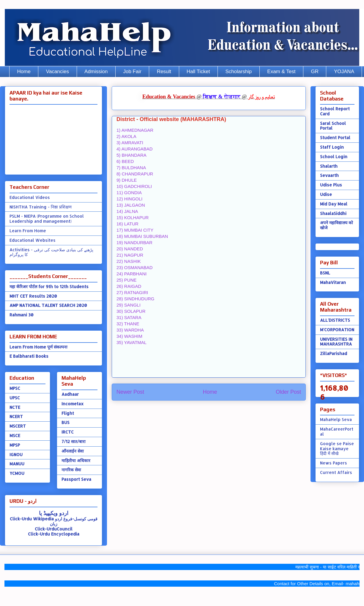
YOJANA (344, 72)
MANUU (17, 464)
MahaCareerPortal (337, 431)
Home (24, 72)
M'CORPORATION (337, 330)
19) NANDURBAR (134, 242)
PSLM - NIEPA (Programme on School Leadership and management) (47, 219)
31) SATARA (129, 317)
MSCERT (18, 426)
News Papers (334, 463)
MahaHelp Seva (336, 419)
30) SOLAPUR (131, 311)
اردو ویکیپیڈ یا (54, 513)
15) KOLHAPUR (133, 218)
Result (164, 72)
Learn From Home (28, 231)
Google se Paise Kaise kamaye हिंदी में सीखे (337, 449)
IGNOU (16, 455)
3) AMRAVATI (130, 143)
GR (315, 72)
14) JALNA (127, 211)
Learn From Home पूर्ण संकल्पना (38, 347)
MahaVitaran (333, 282)
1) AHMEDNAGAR (135, 130)
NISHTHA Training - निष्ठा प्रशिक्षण (41, 207)
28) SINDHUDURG (135, 299)
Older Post (288, 392)
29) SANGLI (129, 305)
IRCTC (68, 432)
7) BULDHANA (131, 168)
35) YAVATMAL (131, 342)
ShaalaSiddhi (333, 213)
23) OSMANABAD (135, 267)
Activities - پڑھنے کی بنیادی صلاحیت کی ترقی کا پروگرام (51, 252)
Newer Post (130, 392)
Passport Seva (76, 479)
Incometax (73, 404)
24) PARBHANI (131, 274)
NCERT (16, 416)
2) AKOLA (126, 136)
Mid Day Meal (334, 204)
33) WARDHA (130, 330)
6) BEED (125, 161)
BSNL (325, 273)
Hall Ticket (198, 72)
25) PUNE (127, 280)
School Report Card (335, 111)
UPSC (15, 398)
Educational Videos (30, 197)
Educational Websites (33, 240)
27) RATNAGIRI (132, 292)
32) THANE (128, 324)
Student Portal (335, 138)
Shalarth (329, 166)
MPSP (15, 445)
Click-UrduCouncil (54, 529)
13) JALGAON (131, 205)
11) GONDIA (129, 193)
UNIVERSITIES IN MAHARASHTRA (336, 342)
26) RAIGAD (129, 286)
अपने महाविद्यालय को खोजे (337, 225)
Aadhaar (70, 394)
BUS (66, 422)
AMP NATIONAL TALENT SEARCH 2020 (48, 305)
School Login (334, 157)
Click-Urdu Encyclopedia (54, 534)
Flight (68, 413)
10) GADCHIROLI (134, 186)
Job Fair (132, 72)
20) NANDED (130, 249)
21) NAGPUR (130, 255)
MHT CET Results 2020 (33, 296)
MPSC (15, 388)
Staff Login (332, 147)
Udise (326, 194)
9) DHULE (127, 180)
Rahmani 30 (22, 315)
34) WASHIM (129, 336)
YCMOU (17, 473)
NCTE (15, 407)
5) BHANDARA (131, 155)
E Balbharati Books (29, 356)
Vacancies (57, 72)
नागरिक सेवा (71, 470)
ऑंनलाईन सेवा (73, 451)
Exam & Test (281, 72)
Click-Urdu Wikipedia (32, 519)
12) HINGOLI (130, 199)
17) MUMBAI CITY (135, 230)
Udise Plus (331, 185)
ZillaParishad (334, 353)
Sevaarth (329, 175)
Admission (96, 72)
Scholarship (239, 72)
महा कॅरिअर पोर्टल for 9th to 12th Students (49, 286)
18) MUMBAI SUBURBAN (142, 236)
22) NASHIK (129, 261)
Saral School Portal (333, 126)
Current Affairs (336, 472)
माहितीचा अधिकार (76, 460)
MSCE (15, 435)
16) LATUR (127, 224)
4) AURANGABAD (135, 149)
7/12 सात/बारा (74, 441)
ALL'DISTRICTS (335, 320)
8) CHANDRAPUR (135, 174)
